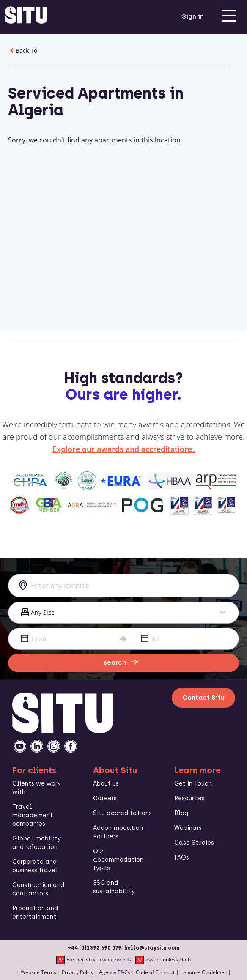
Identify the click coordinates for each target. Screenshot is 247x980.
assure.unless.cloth (163, 960)
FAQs (182, 858)
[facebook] (71, 746)
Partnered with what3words (94, 960)
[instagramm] (54, 746)
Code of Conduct (155, 972)
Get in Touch (193, 784)
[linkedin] (37, 746)
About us (106, 784)
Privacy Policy (78, 972)
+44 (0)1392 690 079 (95, 948)
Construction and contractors (38, 889)
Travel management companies (33, 815)
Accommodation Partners (118, 832)
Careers (105, 798)
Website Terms (38, 972)
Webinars (188, 828)
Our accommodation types (118, 860)
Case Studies (194, 843)
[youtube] (20, 746)
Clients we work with (36, 788)
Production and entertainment (35, 913)
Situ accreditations (122, 813)
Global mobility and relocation (37, 843)
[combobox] (124, 586)
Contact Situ (203, 698)
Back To (23, 51)
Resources (189, 798)
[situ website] (26, 17)
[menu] (229, 17)
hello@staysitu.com (152, 948)
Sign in (193, 16)
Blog (181, 813)
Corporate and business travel (35, 866)
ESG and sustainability (114, 887)
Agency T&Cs (115, 972)
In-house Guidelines (203, 972)
